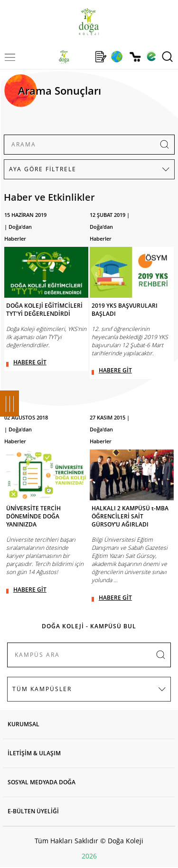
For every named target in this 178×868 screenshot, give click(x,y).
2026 (89, 856)
